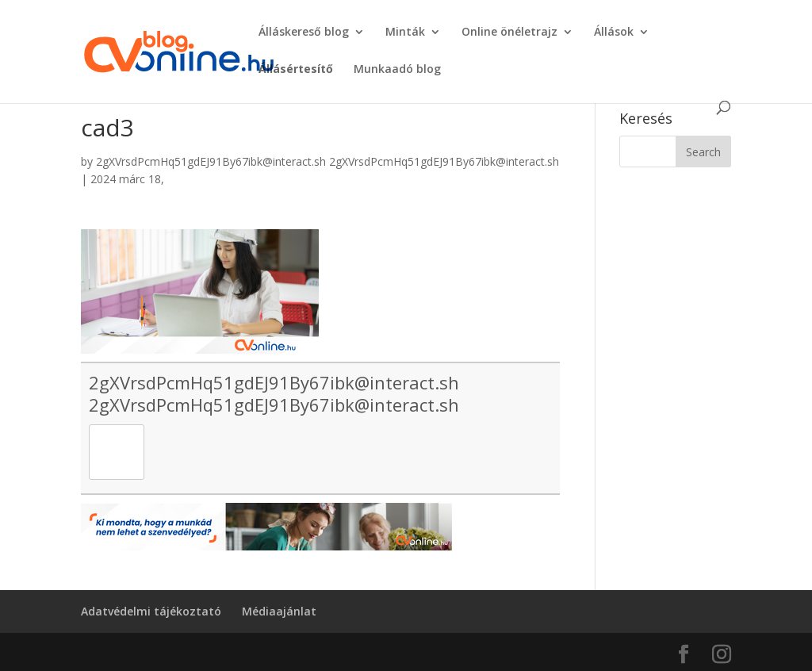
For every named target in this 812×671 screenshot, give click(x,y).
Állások (614, 33)
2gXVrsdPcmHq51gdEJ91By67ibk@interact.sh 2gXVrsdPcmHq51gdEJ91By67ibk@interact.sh (327, 161)
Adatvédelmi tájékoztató (151, 611)
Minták (405, 33)
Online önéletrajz (509, 33)
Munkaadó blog (397, 70)
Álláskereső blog (304, 33)
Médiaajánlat (279, 611)
